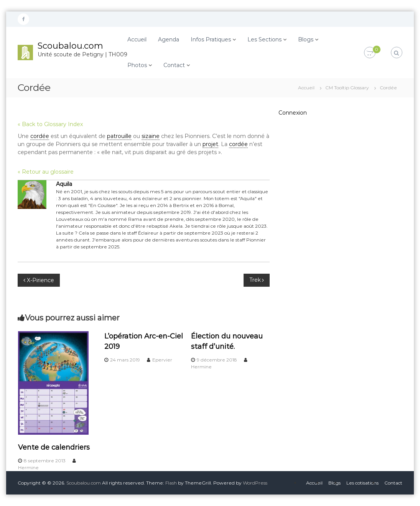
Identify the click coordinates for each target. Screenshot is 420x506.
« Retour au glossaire (46, 172)
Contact (174, 65)
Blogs (306, 39)
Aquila (64, 184)
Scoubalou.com (70, 46)
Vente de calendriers (54, 447)
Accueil (137, 39)
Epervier (162, 360)
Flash (171, 483)
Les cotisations (362, 483)
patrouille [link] (119, 136)
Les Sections (264, 39)
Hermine (28, 467)
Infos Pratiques (211, 39)
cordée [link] (40, 136)
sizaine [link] (151, 136)
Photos (137, 65)
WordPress (255, 483)
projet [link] (210, 144)
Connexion (293, 113)
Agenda (169, 39)
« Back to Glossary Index (50, 124)
